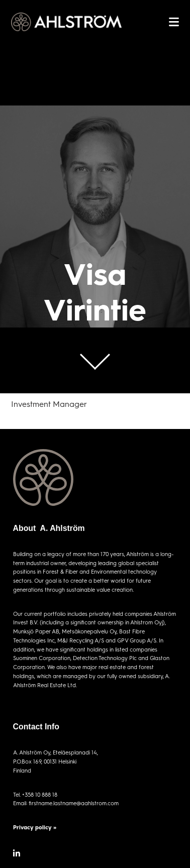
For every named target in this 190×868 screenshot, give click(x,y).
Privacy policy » (35, 827)
